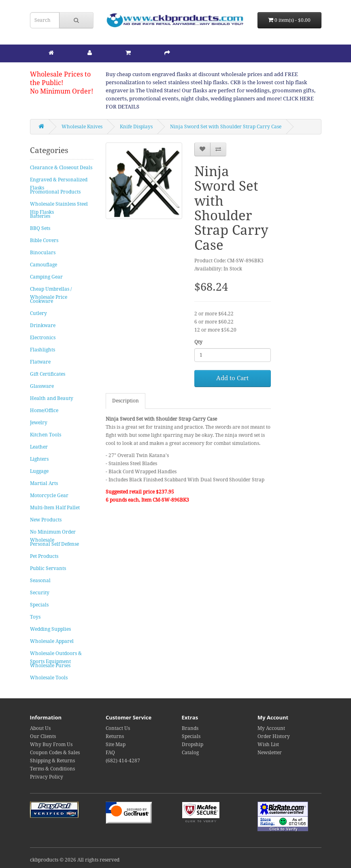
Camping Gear (46, 277)
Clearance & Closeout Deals (61, 168)
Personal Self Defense (54, 544)
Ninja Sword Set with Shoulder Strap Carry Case (226, 127)
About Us (40, 728)
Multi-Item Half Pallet (55, 508)
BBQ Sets (40, 228)
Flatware (40, 362)
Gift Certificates (48, 374)
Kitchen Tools (46, 435)
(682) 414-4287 (123, 761)
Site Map (116, 745)
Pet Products (44, 556)
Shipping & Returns (52, 761)
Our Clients (43, 736)
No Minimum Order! (62, 91)
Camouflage (44, 265)
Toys (35, 617)
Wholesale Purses (50, 666)
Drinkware (43, 325)
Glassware (42, 386)
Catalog (190, 753)
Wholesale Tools (49, 678)
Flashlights (43, 350)
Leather (39, 447)
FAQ (110, 753)
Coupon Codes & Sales (55, 753)
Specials (39, 605)
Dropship (193, 745)
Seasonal (40, 581)
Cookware (41, 301)
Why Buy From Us (51, 745)
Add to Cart (232, 378)
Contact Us (118, 728)
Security (40, 593)
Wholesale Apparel (52, 641)
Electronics (43, 338)
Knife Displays (136, 127)
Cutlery (38, 313)
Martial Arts (44, 483)
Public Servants (48, 568)
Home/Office (44, 411)
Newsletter (270, 753)
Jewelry (39, 423)
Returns (115, 736)
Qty (198, 342)
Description (126, 401)
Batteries (40, 216)
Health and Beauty (52, 398)
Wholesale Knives (82, 127)
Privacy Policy (47, 777)
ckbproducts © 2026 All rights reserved (75, 860)
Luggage (39, 471)
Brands (190, 728)
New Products (46, 520)
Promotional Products (55, 192)
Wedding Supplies (50, 629)
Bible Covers (44, 240)
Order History (274, 736)
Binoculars (43, 253)
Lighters (39, 459)
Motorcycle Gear (49, 496)
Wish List (268, 745)
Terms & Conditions (52, 769)
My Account (271, 728)
